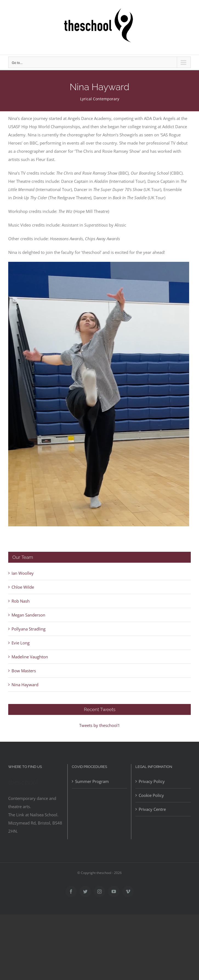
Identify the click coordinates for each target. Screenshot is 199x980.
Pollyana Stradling (29, 629)
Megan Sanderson (28, 615)
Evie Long (21, 643)
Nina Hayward (25, 685)
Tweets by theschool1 (100, 725)
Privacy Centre (152, 809)
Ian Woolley (23, 573)
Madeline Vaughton (30, 657)
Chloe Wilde (23, 587)
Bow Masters (24, 671)
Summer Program (92, 781)
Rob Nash (21, 601)
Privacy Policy (152, 781)
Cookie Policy (151, 795)
